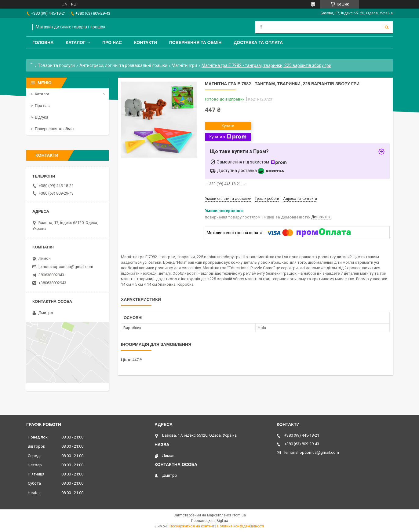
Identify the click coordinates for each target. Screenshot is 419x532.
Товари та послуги (56, 65)
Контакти (146, 42)
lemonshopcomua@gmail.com (66, 267)
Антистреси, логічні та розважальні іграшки (123, 65)
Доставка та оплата (258, 42)
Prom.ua (239, 515)
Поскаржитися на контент (192, 526)
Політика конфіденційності (240, 526)
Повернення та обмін (195, 42)
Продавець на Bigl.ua (210, 521)
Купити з (228, 137)
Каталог (76, 42)
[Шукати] (387, 27)
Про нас (112, 42)
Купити (228, 126)
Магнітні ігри (184, 65)
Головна (43, 42)
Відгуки (41, 117)
